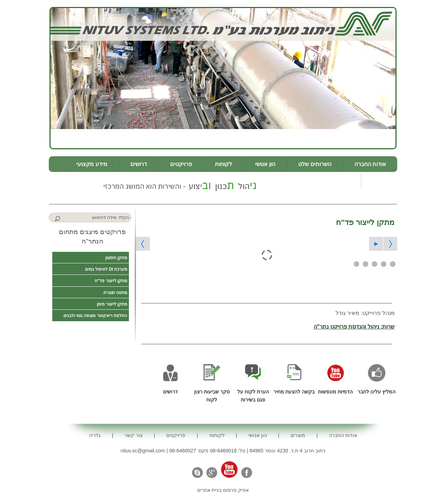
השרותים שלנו (315, 164)
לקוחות (224, 164)
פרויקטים (181, 164)
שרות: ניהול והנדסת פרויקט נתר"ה (354, 327)
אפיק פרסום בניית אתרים (223, 490)
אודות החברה (370, 164)
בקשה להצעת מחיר (294, 392)
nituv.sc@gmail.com (143, 451)
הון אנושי (265, 164)
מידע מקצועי (92, 164)
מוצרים (298, 435)
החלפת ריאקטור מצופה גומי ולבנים (95, 316)
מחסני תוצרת (115, 293)
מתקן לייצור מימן (112, 304)
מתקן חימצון (116, 258)
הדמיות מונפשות (335, 392)
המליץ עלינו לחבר (376, 392)
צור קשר (339, 181)
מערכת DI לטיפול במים (106, 269)
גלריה (379, 181)
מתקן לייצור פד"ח (111, 281)
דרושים (139, 164)
